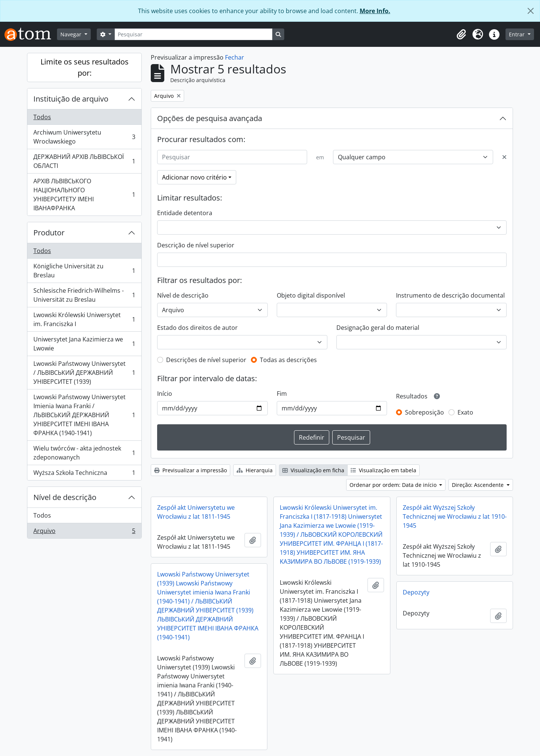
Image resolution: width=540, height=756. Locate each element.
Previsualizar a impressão (190, 470)
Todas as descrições (288, 360)
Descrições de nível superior (206, 360)
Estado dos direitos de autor (197, 328)
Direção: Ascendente (478, 485)
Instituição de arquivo (71, 99)
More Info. (375, 11)
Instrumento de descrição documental (450, 295)
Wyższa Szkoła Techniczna (84, 474)
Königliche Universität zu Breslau (84, 271)
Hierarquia (255, 470)
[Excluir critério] (504, 157)
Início (165, 394)
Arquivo (84, 532)
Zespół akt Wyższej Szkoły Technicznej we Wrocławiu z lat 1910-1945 (455, 516)
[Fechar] (531, 11)
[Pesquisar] (193, 34)
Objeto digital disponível (311, 295)
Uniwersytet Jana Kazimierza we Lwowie (84, 344)
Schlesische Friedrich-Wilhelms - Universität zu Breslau (84, 295)
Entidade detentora (185, 213)
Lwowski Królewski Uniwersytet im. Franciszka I (84, 319)
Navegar (72, 34)
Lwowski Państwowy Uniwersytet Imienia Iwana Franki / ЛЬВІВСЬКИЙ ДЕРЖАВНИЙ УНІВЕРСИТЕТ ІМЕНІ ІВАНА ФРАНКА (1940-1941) (84, 415)
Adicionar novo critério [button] (194, 177)
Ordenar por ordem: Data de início (394, 485)
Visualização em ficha (313, 470)
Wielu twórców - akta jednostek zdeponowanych (84, 453)
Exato (465, 412)
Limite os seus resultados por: (85, 67)
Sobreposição (424, 412)
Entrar (517, 34)
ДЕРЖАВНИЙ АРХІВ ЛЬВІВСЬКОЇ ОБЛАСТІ (84, 161)
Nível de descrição (65, 497)
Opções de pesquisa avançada (210, 118)
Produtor (49, 233)
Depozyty (416, 592)
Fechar (235, 57)
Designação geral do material (378, 328)
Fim (282, 394)
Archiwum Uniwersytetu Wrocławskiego (84, 137)
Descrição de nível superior (196, 245)
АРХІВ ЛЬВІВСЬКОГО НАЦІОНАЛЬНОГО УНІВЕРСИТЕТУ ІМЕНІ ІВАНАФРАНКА (84, 195)
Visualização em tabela (383, 470)
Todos (42, 117)
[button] (461, 34)
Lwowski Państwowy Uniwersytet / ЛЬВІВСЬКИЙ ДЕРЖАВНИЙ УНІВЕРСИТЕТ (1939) (84, 373)
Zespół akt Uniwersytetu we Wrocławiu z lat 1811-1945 (196, 512)
